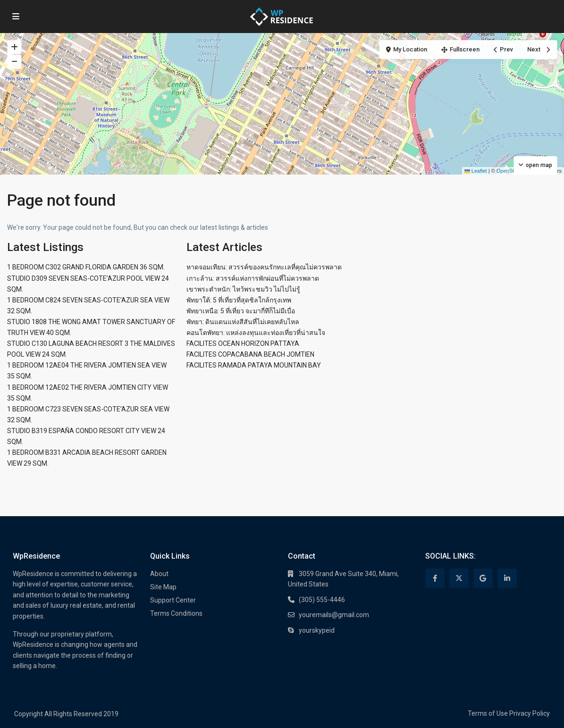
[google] (483, 578)
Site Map (163, 587)
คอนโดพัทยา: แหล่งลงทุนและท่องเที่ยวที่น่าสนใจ (256, 333)
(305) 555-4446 (322, 600)
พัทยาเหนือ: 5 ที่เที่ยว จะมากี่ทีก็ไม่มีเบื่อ (241, 311)
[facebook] (435, 578)
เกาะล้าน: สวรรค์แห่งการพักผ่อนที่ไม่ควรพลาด (253, 278)
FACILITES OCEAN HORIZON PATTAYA (243, 343)
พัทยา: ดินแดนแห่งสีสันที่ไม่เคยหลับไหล (243, 322)
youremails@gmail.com (334, 615)
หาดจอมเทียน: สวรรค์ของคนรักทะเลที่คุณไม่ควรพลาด (264, 267)
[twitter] (459, 578)
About (159, 574)
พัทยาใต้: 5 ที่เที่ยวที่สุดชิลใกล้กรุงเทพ (239, 300)
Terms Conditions (176, 613)
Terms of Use (488, 713)
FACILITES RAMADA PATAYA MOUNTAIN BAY (254, 365)
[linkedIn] (507, 578)
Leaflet (476, 171)
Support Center (173, 600)
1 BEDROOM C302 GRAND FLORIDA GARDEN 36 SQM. (86, 267)
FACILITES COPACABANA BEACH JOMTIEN (250, 354)
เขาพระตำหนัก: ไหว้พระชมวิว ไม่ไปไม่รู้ (243, 289)
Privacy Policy (530, 713)
